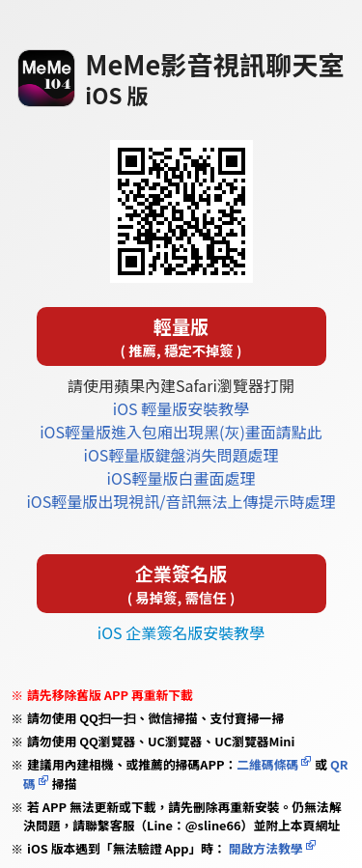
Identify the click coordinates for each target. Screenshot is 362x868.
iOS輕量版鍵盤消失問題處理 (181, 455)
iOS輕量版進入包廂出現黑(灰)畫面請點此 (181, 432)
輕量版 (181, 336)
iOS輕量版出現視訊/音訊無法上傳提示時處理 (181, 501)
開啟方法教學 (265, 848)
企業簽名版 (181, 584)
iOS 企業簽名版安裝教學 (181, 632)
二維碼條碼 (267, 764)
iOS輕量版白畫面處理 (181, 478)
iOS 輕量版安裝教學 (181, 408)
